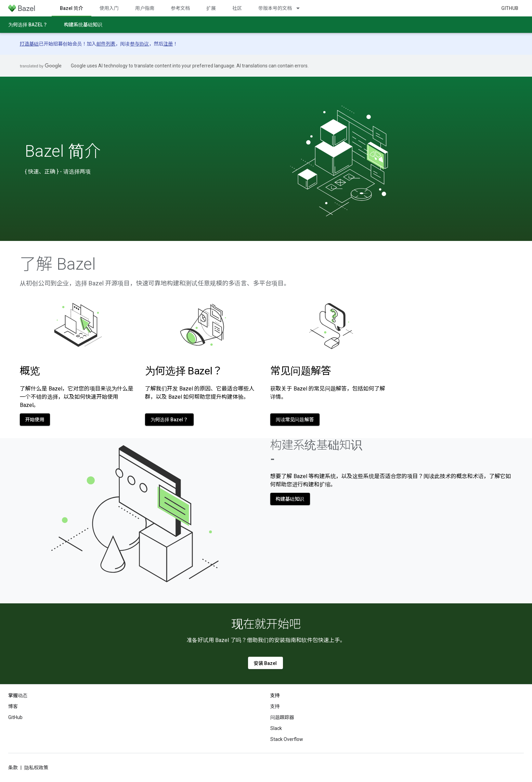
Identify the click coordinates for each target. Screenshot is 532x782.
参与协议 (140, 44)
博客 (13, 706)
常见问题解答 (301, 371)
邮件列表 (106, 44)
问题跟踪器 (282, 717)
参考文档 (180, 8)
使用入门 (109, 8)
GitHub (510, 8)
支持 (275, 706)
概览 (30, 371)
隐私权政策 (36, 768)
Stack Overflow (287, 739)
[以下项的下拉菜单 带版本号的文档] (301, 8)
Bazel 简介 (63, 151)
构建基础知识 (290, 499)
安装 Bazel (265, 663)
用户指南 (145, 8)
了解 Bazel (58, 264)
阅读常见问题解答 (295, 420)
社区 (237, 8)
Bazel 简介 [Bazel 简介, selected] (72, 8)
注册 (168, 44)
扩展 (211, 8)
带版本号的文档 (275, 8)
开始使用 (35, 420)
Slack (276, 728)
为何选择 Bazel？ (28, 25)
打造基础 (29, 44)
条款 (13, 768)
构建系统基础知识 (83, 25)
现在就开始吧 (266, 624)
